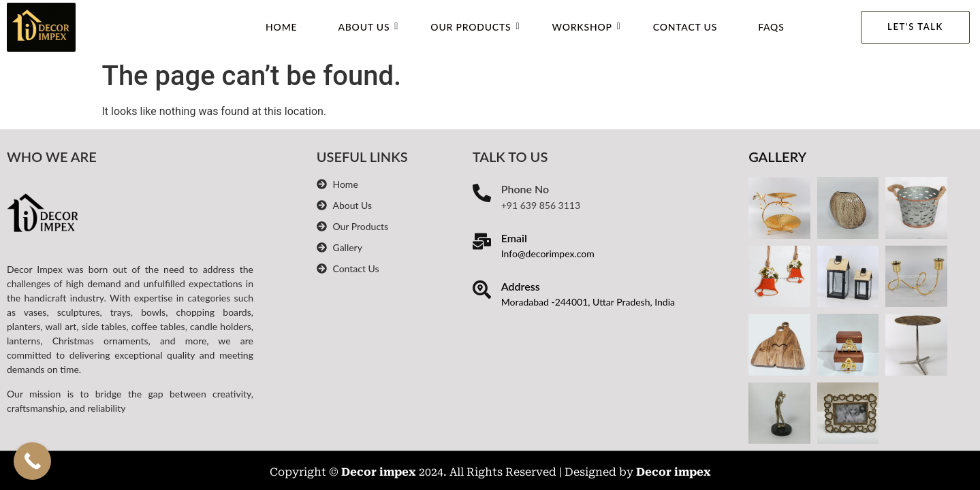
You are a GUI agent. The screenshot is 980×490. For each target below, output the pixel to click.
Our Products (475, 27)
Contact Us (685, 27)
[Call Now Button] (32, 461)
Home (281, 27)
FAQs (771, 27)
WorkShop (586, 27)
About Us (368, 27)
